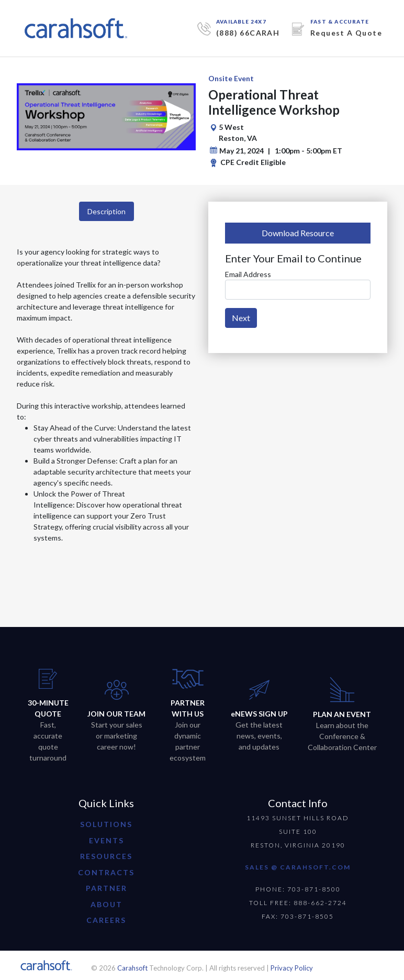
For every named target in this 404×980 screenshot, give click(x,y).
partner (106, 888)
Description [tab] (106, 211)
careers (106, 920)
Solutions (106, 824)
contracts (106, 872)
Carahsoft (132, 968)
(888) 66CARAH (248, 33)
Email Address (248, 274)
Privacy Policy (292, 968)
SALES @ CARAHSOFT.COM (298, 867)
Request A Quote (346, 33)
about (106, 904)
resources (106, 856)
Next (241, 318)
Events (106, 840)
